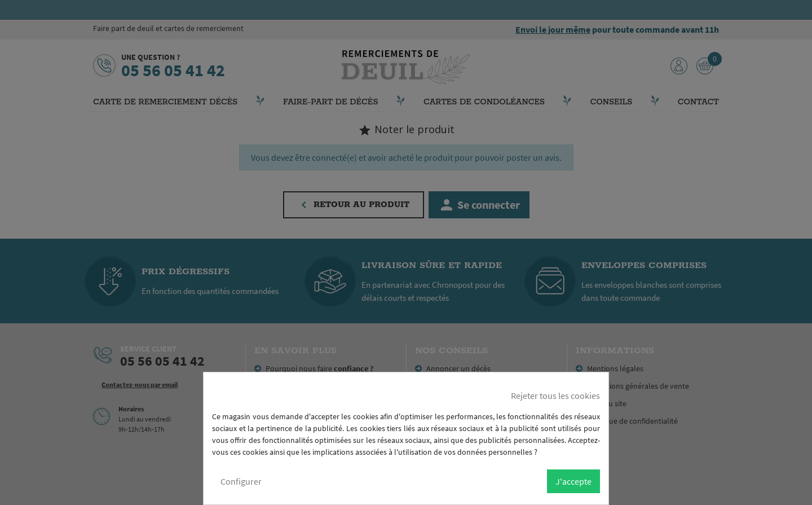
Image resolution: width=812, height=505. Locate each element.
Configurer (241, 481)
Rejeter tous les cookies (555, 396)
